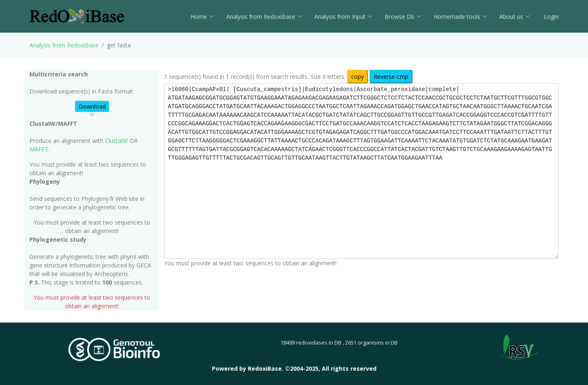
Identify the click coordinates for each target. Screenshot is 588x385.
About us (515, 17)
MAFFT (39, 149)
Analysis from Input (343, 17)
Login (550, 17)
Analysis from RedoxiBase (64, 45)
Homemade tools (460, 17)
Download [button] (92, 106)
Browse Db (403, 17)
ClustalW (116, 141)
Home (202, 17)
